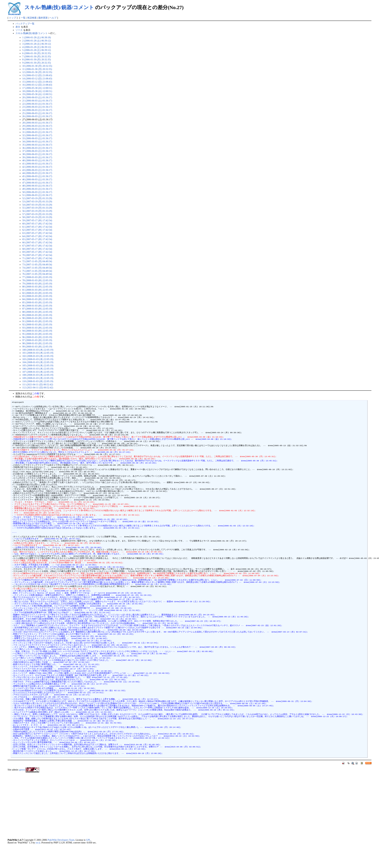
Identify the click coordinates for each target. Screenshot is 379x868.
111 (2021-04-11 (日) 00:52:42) (38, 384)
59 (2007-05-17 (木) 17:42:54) (37, 220)
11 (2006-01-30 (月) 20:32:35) (37, 69)
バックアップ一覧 (25, 24)
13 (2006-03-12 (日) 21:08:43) (37, 75)
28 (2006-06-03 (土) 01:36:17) (37, 123)
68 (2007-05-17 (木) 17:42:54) (37, 249)
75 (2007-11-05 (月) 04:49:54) (37, 271)
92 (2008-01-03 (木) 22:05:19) (37, 324)
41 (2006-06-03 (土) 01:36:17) (37, 164)
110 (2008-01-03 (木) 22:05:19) (38, 381)
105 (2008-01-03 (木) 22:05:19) (38, 365)
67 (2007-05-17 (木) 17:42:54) (37, 246)
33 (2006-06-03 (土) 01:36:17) (37, 138)
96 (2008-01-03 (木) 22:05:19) (37, 337)
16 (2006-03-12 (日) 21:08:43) (37, 85)
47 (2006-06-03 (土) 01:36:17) (37, 183)
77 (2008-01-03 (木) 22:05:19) (37, 277)
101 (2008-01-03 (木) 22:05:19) (38, 353)
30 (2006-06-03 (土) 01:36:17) (37, 129)
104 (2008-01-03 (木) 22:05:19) (38, 362)
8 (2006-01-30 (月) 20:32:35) (37, 59)
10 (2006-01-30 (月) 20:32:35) (37, 66)
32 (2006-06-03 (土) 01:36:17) (37, 135)
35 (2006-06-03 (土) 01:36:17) (37, 145)
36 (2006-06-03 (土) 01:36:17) (37, 148)
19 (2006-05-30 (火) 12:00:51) (37, 94)
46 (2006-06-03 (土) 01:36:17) (37, 179)
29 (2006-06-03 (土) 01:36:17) (37, 126)
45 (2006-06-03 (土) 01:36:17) (37, 176)
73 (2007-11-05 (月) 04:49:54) (37, 265)
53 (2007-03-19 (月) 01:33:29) (37, 201)
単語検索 (32, 18)
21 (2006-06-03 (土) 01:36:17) (37, 101)
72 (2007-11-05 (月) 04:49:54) (37, 261)
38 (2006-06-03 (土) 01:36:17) (37, 154)
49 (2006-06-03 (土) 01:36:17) (37, 189)
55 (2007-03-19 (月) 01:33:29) (37, 208)
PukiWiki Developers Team (61, 840)
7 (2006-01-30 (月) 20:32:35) (37, 56)
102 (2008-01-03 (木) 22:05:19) (38, 356)
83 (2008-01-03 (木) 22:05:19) (37, 296)
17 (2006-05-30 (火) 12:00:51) (37, 88)
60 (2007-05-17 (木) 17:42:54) (37, 224)
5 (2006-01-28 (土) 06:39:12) (37, 50)
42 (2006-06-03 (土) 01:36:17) (37, 167)
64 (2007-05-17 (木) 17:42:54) (37, 236)
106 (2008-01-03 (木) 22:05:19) (38, 369)
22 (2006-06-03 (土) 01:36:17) (37, 104)
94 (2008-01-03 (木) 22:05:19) (37, 331)
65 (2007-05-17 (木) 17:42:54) (37, 239)
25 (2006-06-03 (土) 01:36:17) (37, 113)
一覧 (23, 18)
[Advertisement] (38, 806)
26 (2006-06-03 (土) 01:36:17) (37, 116)
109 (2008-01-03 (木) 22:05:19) (38, 378)
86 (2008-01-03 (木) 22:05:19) (37, 306)
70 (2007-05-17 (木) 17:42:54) (37, 255)
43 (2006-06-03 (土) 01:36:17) (37, 170)
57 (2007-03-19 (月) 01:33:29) (37, 214)
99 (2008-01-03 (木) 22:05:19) (37, 347)
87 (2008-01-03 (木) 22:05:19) (37, 309)
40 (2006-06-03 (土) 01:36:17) (37, 160)
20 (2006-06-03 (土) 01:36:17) (37, 97)
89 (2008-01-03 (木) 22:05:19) (37, 315)
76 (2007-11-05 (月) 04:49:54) (37, 274)
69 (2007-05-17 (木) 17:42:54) (37, 252)
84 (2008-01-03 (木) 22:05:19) (37, 299)
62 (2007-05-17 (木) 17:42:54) (37, 230)
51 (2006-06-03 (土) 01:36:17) (37, 195)
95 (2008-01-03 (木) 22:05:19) (37, 334)
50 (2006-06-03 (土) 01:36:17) (37, 192)
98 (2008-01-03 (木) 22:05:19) (37, 343)
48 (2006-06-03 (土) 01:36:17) (37, 186)
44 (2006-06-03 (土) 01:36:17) (37, 173)
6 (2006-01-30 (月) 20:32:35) (37, 53)
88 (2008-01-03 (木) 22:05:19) (37, 312)
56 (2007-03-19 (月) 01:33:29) (37, 211)
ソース (19, 30)
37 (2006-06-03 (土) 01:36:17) (37, 151)
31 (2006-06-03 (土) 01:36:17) (37, 132)
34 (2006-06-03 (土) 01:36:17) (37, 142)
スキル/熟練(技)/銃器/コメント (59, 7)
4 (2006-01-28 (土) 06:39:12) (37, 47)
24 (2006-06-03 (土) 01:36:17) (37, 110)
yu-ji (38, 843)
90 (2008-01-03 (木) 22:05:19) (37, 318)
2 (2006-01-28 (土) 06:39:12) (37, 41)
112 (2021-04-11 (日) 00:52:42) (38, 387)
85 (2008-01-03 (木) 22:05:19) (37, 302)
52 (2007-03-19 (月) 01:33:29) (37, 198)
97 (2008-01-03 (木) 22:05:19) (37, 340)
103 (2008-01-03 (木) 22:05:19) (38, 359)
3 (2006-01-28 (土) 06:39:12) (37, 44)
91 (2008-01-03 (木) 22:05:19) (37, 321)
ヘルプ (53, 18)
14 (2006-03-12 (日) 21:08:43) (37, 79)
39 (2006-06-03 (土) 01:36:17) (37, 157)
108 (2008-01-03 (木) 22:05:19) (38, 375)
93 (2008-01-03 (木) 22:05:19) (37, 328)
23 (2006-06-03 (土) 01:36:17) (37, 107)
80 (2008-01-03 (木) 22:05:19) (37, 287)
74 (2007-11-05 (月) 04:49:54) (37, 268)
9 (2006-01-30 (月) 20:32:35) (37, 63)
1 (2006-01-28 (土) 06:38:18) (37, 37)
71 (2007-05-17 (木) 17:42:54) (37, 258)
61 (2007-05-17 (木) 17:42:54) (37, 227)
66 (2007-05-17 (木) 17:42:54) (37, 242)
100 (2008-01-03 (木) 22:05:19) (38, 350)
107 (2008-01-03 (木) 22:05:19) (38, 372)
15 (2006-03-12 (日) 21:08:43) (37, 82)
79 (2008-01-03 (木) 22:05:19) (37, 284)
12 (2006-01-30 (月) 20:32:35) (37, 72)
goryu (22, 770)
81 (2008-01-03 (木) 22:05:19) (37, 290)
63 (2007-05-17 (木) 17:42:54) (37, 233)
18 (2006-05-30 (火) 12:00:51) (37, 91)
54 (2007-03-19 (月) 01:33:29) (37, 205)
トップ (12, 18)
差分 (18, 27)
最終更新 (43, 18)
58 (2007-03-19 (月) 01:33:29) (37, 217)
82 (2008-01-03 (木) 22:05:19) (37, 293)
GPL (88, 840)
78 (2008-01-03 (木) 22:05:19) (37, 280)
